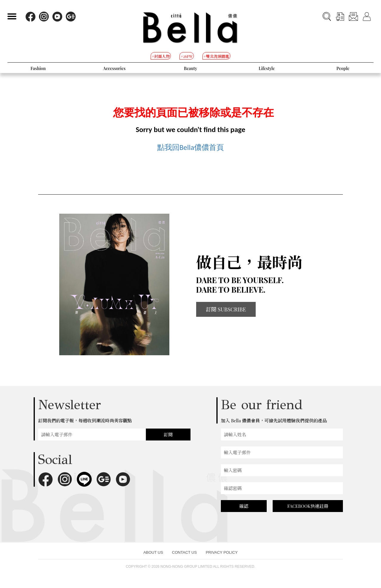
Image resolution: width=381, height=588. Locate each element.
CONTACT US (184, 552)
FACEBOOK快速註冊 (308, 506)
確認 (244, 506)
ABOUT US (153, 552)
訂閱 (168, 435)
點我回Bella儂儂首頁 (191, 147)
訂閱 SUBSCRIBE (226, 309)
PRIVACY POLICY (222, 552)
